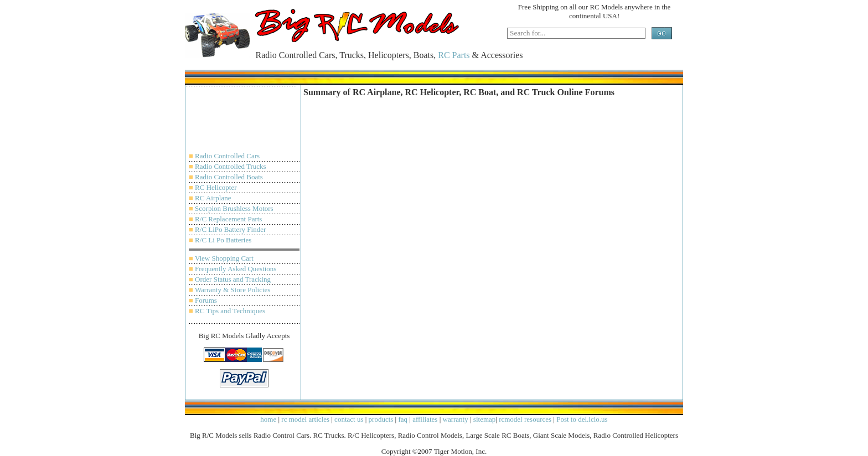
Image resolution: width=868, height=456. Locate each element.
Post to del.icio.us (582, 419)
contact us (349, 419)
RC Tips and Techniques (230, 311)
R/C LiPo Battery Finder (230, 229)
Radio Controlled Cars (227, 156)
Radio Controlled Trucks (231, 166)
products (381, 419)
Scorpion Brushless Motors (234, 208)
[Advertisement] (244, 125)
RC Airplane (213, 198)
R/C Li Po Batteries (223, 240)
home (268, 419)
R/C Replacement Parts (228, 219)
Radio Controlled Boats (229, 177)
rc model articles (305, 419)
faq (403, 419)
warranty (456, 419)
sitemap (484, 419)
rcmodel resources (525, 419)
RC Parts (454, 55)
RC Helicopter (216, 187)
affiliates (425, 419)
